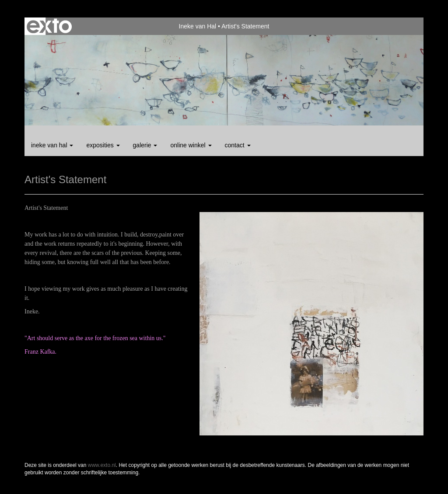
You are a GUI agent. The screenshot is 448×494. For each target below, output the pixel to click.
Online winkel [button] (191, 145)
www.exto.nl (102, 465)
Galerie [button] (145, 145)
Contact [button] (238, 145)
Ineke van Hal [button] (52, 145)
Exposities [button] (103, 145)
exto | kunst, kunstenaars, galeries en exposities (49, 26)
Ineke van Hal (198, 26)
